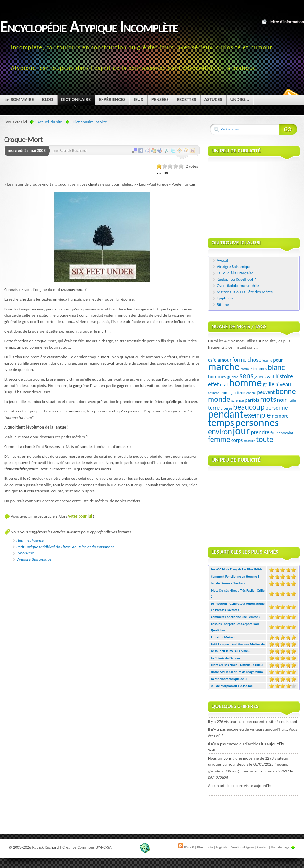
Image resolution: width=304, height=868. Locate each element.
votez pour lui (80, 516)
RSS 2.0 (186, 847)
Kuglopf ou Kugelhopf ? (236, 279)
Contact (263, 847)
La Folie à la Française (235, 273)
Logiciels (222, 847)
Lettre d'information (287, 22)
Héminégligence (30, 540)
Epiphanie (225, 298)
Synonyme (25, 553)
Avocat (223, 260)
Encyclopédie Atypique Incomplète (89, 27)
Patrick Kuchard (73, 150)
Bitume (223, 304)
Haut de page (280, 847)
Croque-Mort (23, 140)
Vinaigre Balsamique (34, 559)
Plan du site (205, 847)
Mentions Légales (242, 847)
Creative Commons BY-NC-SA (87, 847)
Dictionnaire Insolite (90, 122)
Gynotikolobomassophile (238, 285)
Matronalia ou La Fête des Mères (245, 292)
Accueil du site (50, 122)
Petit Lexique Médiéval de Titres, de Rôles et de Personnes (65, 547)
